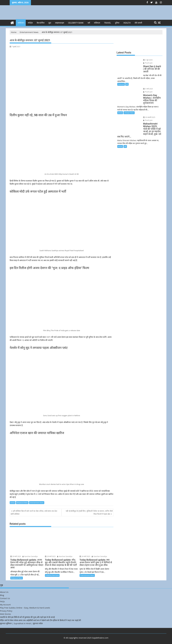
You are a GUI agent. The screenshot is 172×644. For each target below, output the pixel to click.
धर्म (89, 23)
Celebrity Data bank (52, 575)
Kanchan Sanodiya (30, 556)
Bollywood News (22, 502)
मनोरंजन (21, 23)
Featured (121, 78)
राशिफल (97, 23)
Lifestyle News (129, 104)
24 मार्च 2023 (85, 556)
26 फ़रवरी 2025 (144, 109)
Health (127, 23)
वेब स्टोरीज (41, 23)
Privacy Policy (6, 611)
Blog (2, 595)
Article (13, 502)
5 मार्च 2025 (143, 83)
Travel (108, 23)
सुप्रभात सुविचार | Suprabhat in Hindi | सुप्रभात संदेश (21, 623)
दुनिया (117, 23)
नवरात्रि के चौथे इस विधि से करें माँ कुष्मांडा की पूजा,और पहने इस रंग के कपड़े (27, 617)
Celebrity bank (76, 23)
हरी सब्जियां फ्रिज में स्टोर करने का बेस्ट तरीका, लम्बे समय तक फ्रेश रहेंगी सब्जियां (34, 512)
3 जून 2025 (143, 60)
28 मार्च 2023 (50, 556)
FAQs (2, 601)
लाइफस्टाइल (60, 23)
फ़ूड (50, 23)
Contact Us (5, 598)
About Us (4, 592)
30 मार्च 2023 (16, 556)
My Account (5, 604)
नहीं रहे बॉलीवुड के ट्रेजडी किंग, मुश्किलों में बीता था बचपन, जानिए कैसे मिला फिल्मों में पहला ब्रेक (89, 512)
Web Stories (5, 614)
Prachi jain (154, 60)
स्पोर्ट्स (30, 23)
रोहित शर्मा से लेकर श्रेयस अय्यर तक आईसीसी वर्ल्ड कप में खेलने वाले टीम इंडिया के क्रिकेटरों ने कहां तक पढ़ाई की (40, 620)
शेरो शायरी (138, 23)
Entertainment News (37, 502)
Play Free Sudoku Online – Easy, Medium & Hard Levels (25, 608)
